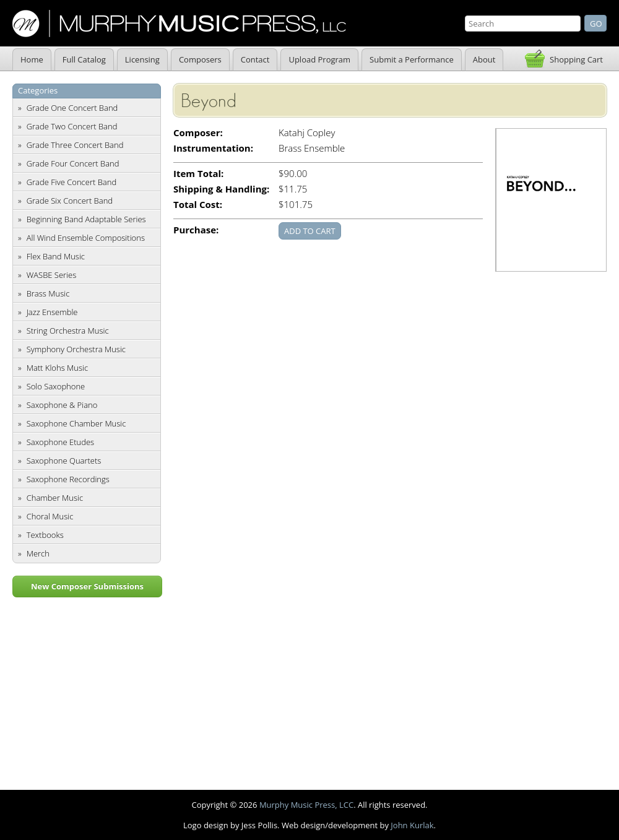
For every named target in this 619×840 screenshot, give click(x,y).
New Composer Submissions (87, 586)
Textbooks (45, 535)
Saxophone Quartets (64, 461)
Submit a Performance (412, 59)
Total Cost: (198, 205)
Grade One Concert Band (72, 108)
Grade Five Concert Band (71, 182)
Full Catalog (84, 59)
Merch (38, 553)
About (484, 59)
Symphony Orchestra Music (76, 349)
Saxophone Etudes (60, 442)
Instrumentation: (213, 148)
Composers (200, 59)
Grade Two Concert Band (72, 126)
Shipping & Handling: (221, 189)
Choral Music (50, 516)
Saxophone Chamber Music (76, 423)
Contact (255, 59)
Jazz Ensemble (52, 312)
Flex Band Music (56, 256)
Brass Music (48, 293)
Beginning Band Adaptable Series (86, 219)
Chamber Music (55, 498)
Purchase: (196, 230)
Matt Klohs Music (57, 368)
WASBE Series (52, 275)
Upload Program (319, 59)
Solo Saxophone (56, 386)
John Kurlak (412, 825)
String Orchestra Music (68, 331)
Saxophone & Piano (62, 405)
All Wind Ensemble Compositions (86, 238)
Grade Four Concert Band (73, 163)
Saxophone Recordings (68, 479)
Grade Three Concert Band (75, 145)
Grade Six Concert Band (70, 201)
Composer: (198, 133)
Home (32, 59)
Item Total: (198, 174)
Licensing (142, 59)
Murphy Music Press (179, 24)
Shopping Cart (576, 59)
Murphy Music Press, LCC (306, 805)
